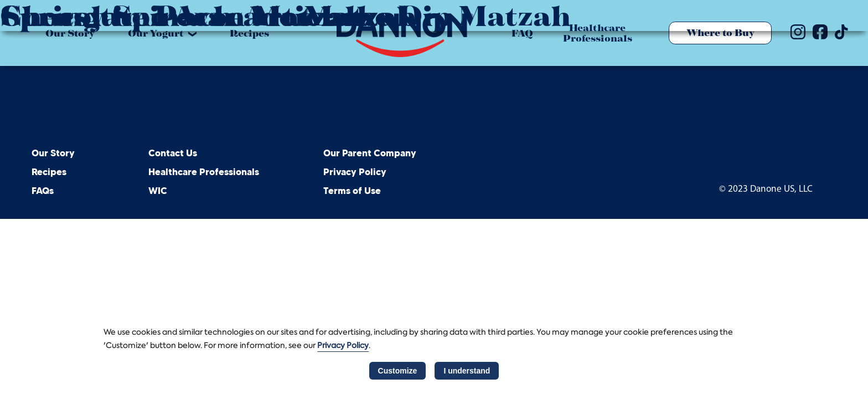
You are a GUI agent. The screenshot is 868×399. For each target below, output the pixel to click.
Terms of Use (352, 191)
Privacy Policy (355, 172)
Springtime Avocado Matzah (208, 16)
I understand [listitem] (467, 371)
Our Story (53, 154)
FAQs (43, 191)
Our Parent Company (370, 154)
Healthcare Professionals (204, 172)
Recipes (49, 172)
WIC (158, 191)
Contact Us (173, 154)
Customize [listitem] (398, 371)
